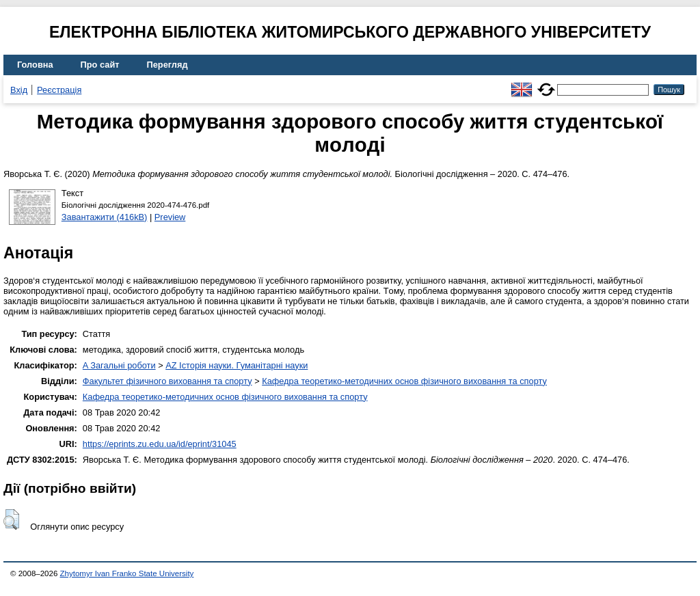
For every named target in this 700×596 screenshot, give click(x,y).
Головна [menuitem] (35, 65)
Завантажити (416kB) (105, 217)
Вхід (19, 90)
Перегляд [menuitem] (167, 65)
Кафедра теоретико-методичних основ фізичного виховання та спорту (404, 381)
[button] (11, 519)
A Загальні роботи (119, 365)
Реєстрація (59, 90)
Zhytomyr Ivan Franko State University (127, 573)
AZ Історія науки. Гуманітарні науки (237, 365)
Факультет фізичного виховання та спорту (167, 381)
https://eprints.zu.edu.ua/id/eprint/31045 (160, 444)
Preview (170, 217)
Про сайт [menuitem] (100, 65)
